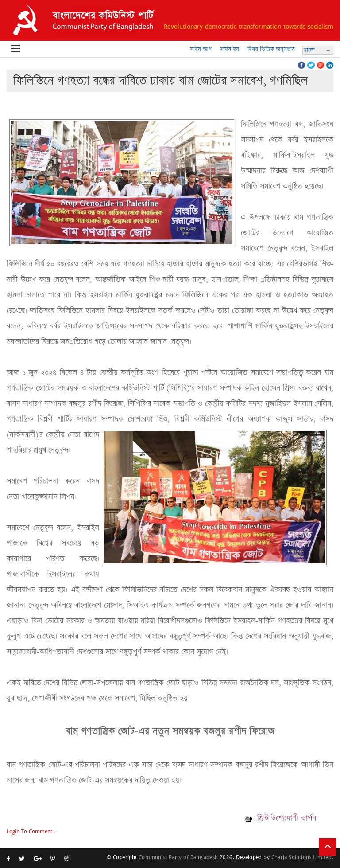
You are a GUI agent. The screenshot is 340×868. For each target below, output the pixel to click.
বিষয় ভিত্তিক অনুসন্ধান (271, 49)
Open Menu (15, 49)
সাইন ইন (230, 49)
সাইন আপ (201, 49)
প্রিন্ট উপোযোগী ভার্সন (280, 818)
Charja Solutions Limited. (302, 857)
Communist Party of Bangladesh (178, 857)
